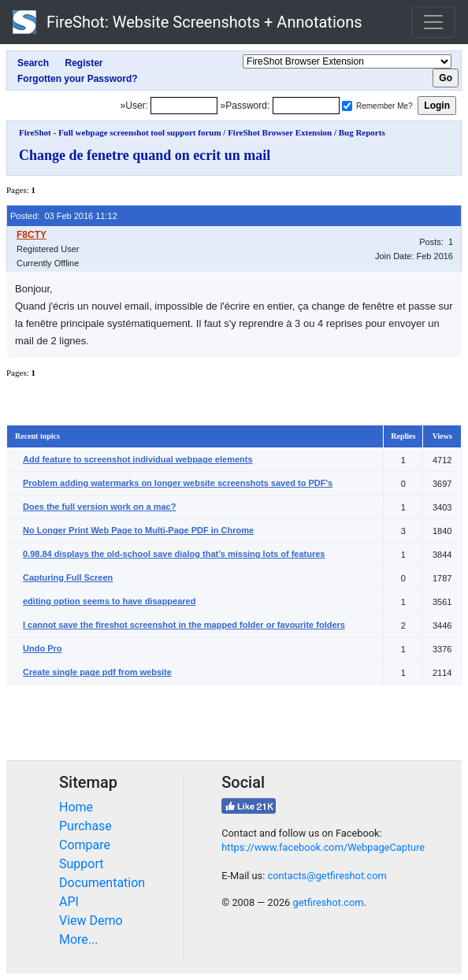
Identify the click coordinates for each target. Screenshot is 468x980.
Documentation (102, 883)
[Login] (184, 106)
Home (76, 807)
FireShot (188, 22)
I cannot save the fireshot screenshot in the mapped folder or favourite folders (184, 625)
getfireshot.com (328, 902)
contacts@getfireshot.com (327, 876)
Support (81, 864)
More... (79, 939)
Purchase (85, 826)
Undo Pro (43, 648)
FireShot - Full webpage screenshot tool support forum (120, 132)
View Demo (91, 921)
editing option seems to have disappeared (109, 601)
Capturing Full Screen (68, 577)
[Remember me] (347, 106)
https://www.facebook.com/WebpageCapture (323, 847)
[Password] (306, 106)
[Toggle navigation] (433, 22)
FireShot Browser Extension (280, 132)
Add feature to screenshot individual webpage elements (138, 459)
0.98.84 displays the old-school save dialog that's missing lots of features (174, 554)
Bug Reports (362, 132)
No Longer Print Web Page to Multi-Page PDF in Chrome (138, 530)
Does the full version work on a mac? (99, 507)
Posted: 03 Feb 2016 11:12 (64, 216)
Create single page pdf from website (97, 672)
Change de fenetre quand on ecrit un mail (145, 155)
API (69, 902)
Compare (85, 845)
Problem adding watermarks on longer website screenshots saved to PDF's (178, 483)
